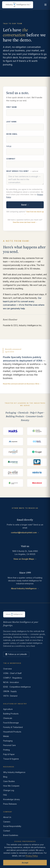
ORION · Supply (10, 691)
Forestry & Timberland (13, 727)
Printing (6, 750)
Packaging (8, 741)
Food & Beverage (11, 723)
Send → (25, 205)
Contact (7, 831)
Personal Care (9, 745)
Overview (7, 669)
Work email (12, 134)
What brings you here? (22, 172)
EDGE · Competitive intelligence (17, 687)
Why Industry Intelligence (14, 772)
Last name (11, 122)
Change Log (9, 790)
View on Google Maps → (25, 559)
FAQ (5, 795)
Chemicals (8, 718)
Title (9, 147)
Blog (5, 777)
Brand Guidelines (11, 835)
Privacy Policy (32, 856)
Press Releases (10, 804)
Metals (6, 736)
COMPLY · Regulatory (13, 678)
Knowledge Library (12, 799)
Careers (7, 822)
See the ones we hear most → (25, 223)
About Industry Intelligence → (25, 588)
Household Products (12, 732)
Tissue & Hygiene (11, 759)
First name (12, 107)
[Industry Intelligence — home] (18, 5)
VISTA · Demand (10, 696)
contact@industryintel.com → (25, 532)
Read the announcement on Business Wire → (22, 384)
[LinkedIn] (16, 654)
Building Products (11, 714)
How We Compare (11, 786)
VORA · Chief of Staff (12, 673)
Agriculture (8, 709)
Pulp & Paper (9, 754)
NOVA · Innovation (11, 682)
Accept (25, 863)
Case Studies (9, 781)
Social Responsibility (12, 826)
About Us (7, 817)
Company (11, 159)
